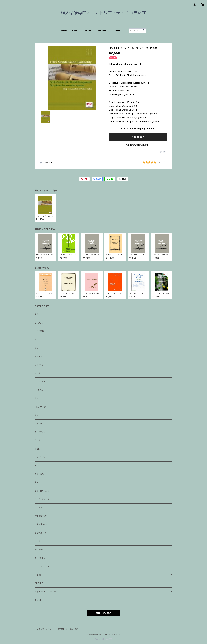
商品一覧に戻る (103, 613)
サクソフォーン (41, 382)
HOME (64, 30)
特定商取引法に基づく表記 (68, 629)
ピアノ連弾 (39, 331)
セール (37, 541)
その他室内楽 (41, 533)
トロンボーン (40, 407)
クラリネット (40, 365)
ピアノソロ (39, 323)
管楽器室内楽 (41, 524)
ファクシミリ (40, 558)
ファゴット (39, 373)
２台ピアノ (39, 340)
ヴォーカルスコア (42, 491)
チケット (38, 600)
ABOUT (76, 30)
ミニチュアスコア (42, 499)
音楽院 (38, 575)
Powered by (103, 639)
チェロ (37, 449)
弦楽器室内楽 (41, 516)
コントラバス (40, 457)
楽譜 (37, 314)
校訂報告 (39, 550)
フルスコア (39, 508)
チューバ (38, 415)
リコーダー (39, 424)
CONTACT (118, 30)
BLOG (88, 30)
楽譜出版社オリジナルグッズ (47, 592)
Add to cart (138, 137)
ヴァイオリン (40, 432)
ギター (37, 466)
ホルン (37, 398)
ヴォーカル (39, 474)
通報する (164, 152)
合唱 (37, 482)
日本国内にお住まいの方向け (138, 145)
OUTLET (39, 583)
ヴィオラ (38, 440)
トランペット (40, 390)
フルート (38, 348)
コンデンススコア (42, 566)
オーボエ (39, 356)
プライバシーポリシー (45, 629)
